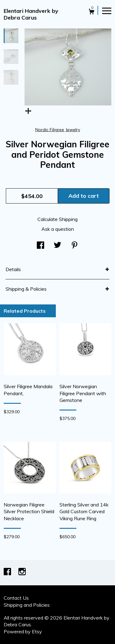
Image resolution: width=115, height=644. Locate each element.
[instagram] (22, 572)
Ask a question (58, 229)
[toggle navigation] (107, 10)
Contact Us (16, 598)
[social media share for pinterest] (75, 245)
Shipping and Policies (27, 605)
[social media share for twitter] (57, 245)
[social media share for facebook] (40, 245)
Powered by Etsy (23, 631)
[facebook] (8, 572)
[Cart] (92, 12)
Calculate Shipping (57, 219)
